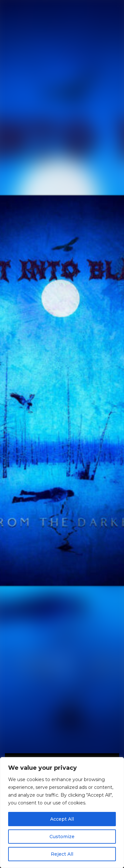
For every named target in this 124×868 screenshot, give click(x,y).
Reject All (62, 854)
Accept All (62, 819)
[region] (62, 813)
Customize (62, 837)
